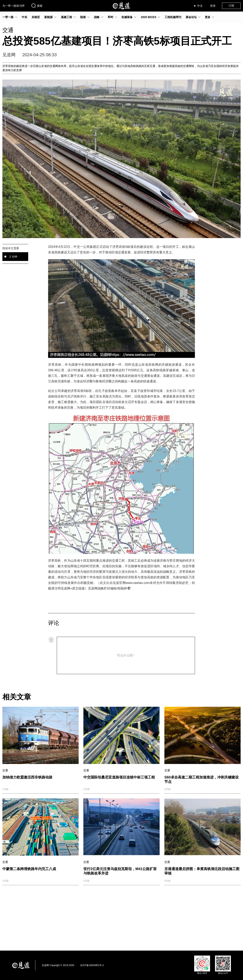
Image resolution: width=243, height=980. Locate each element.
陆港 (83, 17)
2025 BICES (148, 17)
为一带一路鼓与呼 (13, 6)
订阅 (231, 6)
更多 (208, 17)
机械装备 (127, 17)
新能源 (48, 17)
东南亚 (36, 17)
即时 (111, 17)
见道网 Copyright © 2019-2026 (58, 965)
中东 (24, 17)
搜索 (37, 6)
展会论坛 (191, 17)
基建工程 (67, 17)
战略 (97, 17)
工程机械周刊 (173, 17)
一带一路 (8, 17)
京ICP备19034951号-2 (92, 965)
